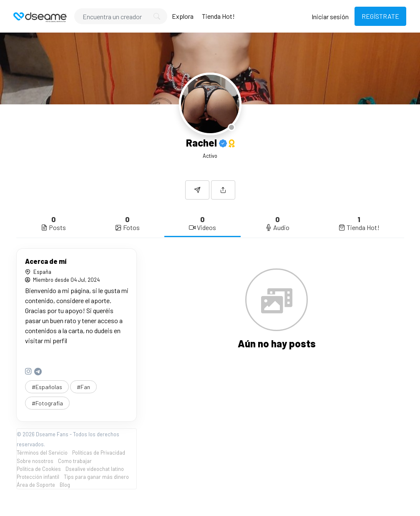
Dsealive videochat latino (95, 469)
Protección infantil (38, 477)
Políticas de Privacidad (99, 453)
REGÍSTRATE (380, 16)
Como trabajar (75, 461)
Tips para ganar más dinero (96, 477)
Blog (65, 485)
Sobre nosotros (35, 461)
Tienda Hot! (218, 16)
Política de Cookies (39, 469)
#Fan (83, 387)
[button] (223, 190)
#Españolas (47, 387)
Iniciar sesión (330, 16)
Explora (183, 16)
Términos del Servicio (42, 453)
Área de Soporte (36, 485)
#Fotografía (47, 403)
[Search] (121, 16)
